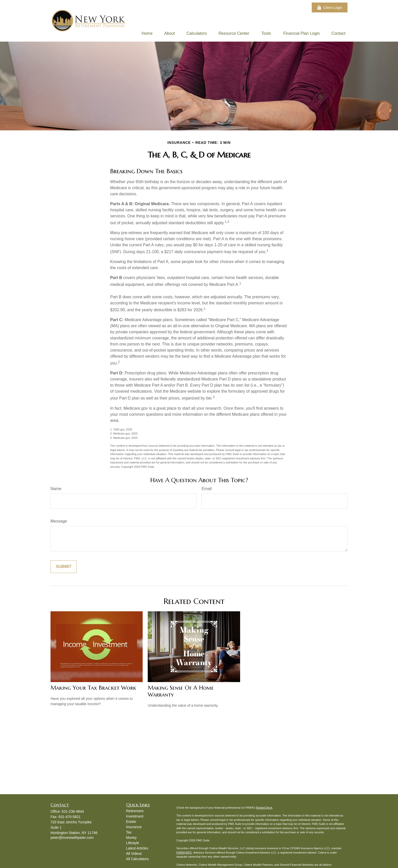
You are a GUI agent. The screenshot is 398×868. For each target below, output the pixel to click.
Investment (135, 816)
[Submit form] (64, 567)
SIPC (189, 853)
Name (56, 489)
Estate (131, 822)
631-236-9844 (73, 811)
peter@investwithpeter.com (72, 838)
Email (207, 489)
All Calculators (137, 859)
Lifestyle (133, 843)
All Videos (134, 854)
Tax (129, 832)
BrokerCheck (264, 808)
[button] (147, 33)
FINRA (181, 853)
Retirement (135, 811)
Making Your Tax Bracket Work (93, 688)
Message (59, 521)
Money (131, 838)
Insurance (134, 827)
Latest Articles (137, 848)
